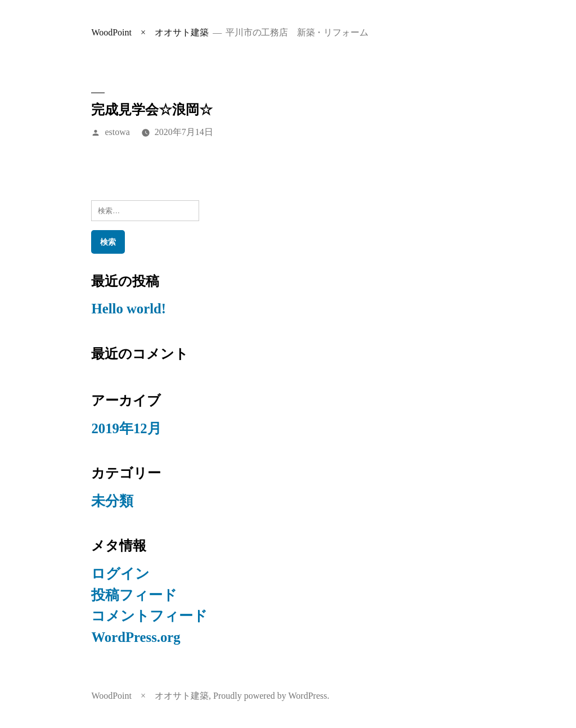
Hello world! (129, 309)
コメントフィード (149, 616)
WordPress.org (136, 637)
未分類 (112, 501)
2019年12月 (126, 428)
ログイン (120, 574)
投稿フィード (134, 595)
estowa (117, 132)
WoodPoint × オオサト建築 (150, 32)
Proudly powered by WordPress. (271, 696)
